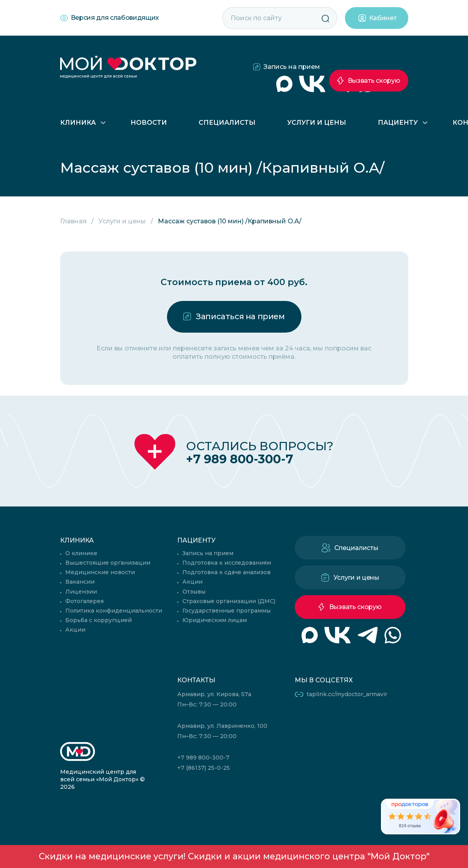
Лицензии (81, 592)
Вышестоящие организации (108, 563)
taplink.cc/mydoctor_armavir (347, 694)
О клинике (81, 553)
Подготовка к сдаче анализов (226, 572)
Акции (75, 630)
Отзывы (194, 592)
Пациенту (398, 123)
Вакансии (80, 582)
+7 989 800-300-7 (240, 459)
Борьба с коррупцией (99, 620)
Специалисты (227, 123)
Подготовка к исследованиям (227, 563)
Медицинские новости (100, 572)
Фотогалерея (84, 601)
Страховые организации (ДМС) (229, 601)
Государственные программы (226, 611)
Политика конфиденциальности (114, 611)
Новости (149, 123)
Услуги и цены (317, 123)
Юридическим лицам (215, 620)
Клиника (78, 123)
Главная (73, 221)
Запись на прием (292, 67)
